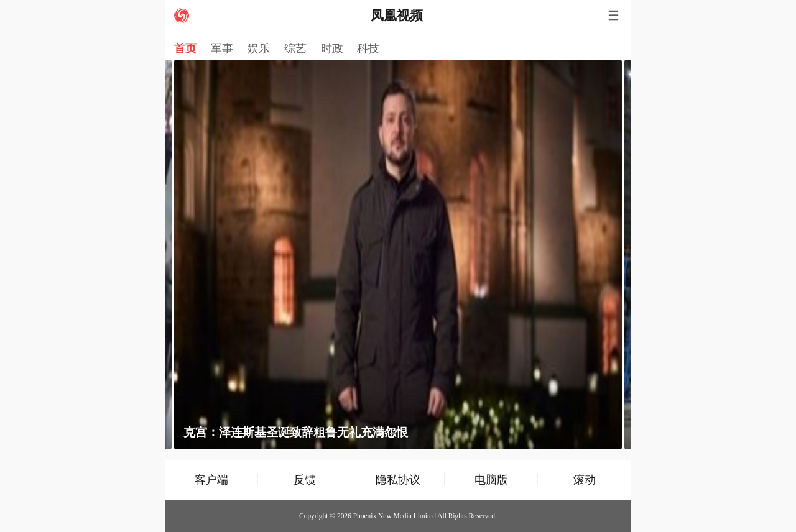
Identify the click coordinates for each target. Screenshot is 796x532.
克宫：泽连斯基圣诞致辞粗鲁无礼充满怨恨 (296, 432)
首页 (185, 48)
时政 (332, 48)
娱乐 (259, 48)
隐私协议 (398, 479)
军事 (222, 48)
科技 (368, 48)
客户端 (211, 479)
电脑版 (491, 479)
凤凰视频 (397, 16)
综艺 (295, 48)
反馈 (305, 479)
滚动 (585, 479)
